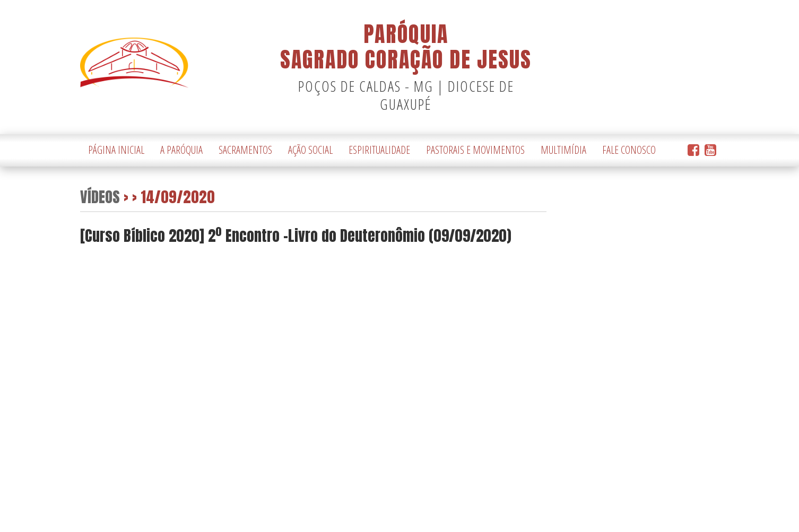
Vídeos (100, 197)
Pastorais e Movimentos (475, 150)
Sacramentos (245, 150)
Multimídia (563, 150)
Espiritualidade (379, 150)
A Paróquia (181, 150)
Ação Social (310, 150)
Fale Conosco (629, 150)
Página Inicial (116, 150)
